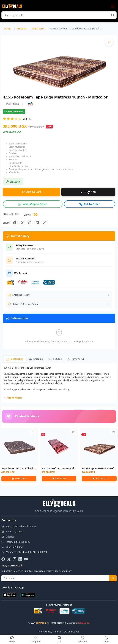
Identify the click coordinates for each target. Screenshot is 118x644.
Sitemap (75, 632)
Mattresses (11, 104)
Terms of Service (62, 632)
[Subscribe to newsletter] (113, 579)
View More (13, 398)
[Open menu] (113, 6)
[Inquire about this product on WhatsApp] (33, 204)
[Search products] (113, 15)
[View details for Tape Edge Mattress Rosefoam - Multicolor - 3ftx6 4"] (99, 447)
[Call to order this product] (90, 204)
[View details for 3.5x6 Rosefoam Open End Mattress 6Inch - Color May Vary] (59, 447)
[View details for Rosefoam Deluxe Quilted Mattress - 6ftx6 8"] (19, 447)
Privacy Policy (45, 632)
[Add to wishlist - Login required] (33, 433)
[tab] (15, 359)
